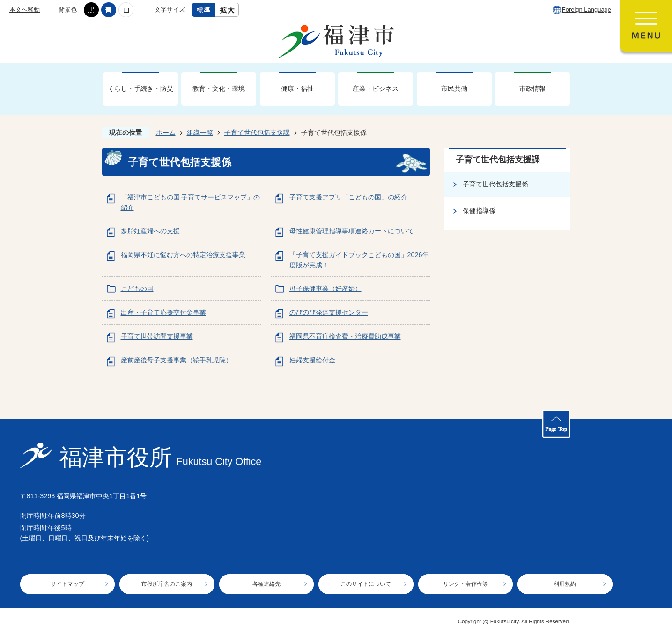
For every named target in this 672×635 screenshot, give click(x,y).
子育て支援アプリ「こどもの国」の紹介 (348, 197)
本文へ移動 (25, 10)
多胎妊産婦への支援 (150, 231)
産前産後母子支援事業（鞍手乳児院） (177, 360)
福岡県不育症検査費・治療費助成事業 (345, 336)
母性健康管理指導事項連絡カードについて (352, 231)
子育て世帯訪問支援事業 (157, 336)
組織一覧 (200, 133)
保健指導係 (479, 211)
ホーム (166, 133)
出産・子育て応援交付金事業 (163, 312)
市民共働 (454, 89)
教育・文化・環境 (219, 89)
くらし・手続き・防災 (140, 89)
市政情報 (532, 89)
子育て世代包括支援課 (257, 133)
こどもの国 (137, 288)
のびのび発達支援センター (329, 312)
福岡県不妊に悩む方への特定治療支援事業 (183, 255)
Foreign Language (587, 10)
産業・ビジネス (376, 89)
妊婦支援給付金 (312, 360)
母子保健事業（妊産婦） (325, 288)
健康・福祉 (297, 89)
